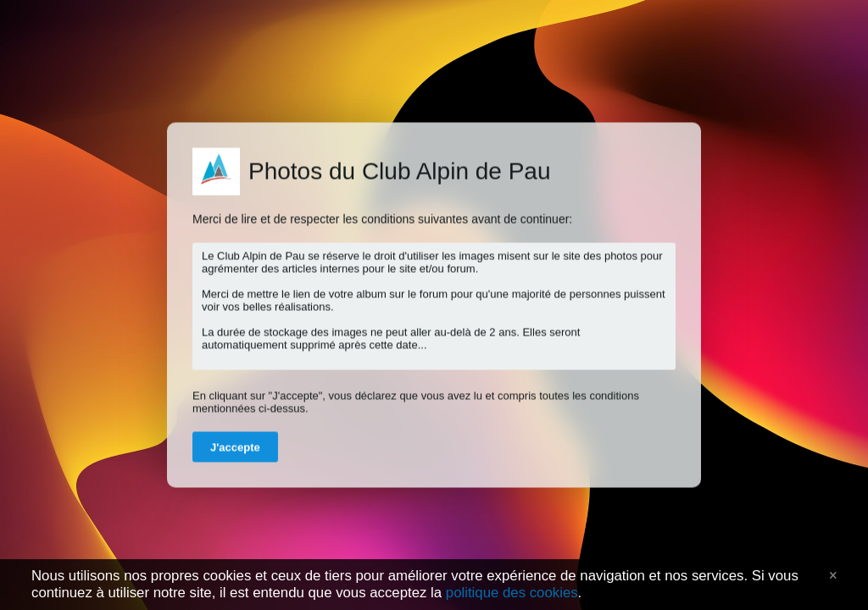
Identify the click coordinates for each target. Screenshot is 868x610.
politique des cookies (512, 593)
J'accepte (235, 448)
